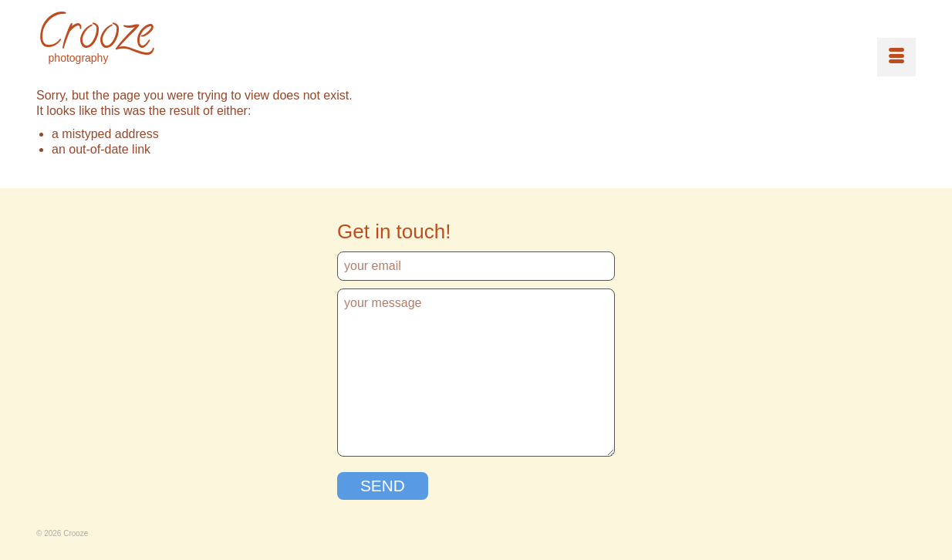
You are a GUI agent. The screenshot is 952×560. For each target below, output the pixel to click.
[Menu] (896, 57)
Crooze (94, 37)
